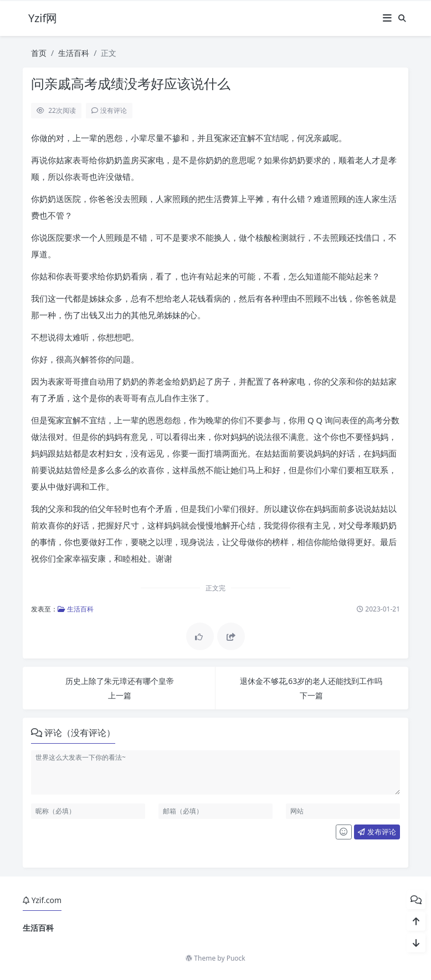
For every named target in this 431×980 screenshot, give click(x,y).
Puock (236, 958)
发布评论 (377, 832)
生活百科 (74, 53)
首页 (39, 53)
